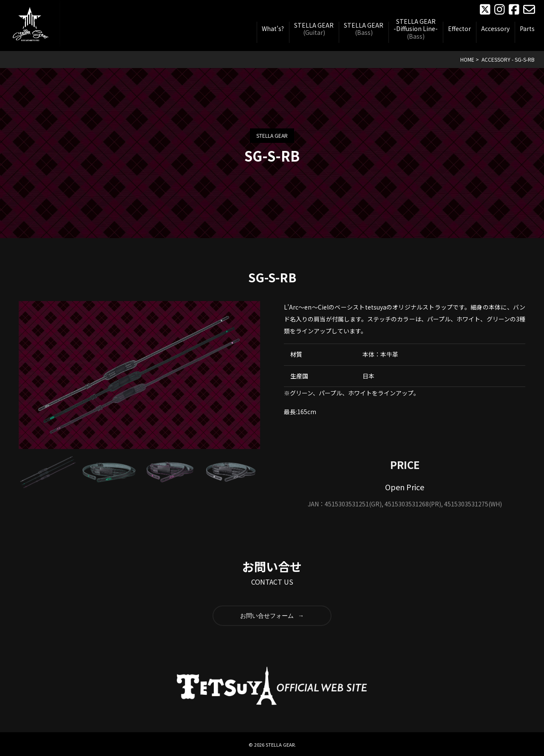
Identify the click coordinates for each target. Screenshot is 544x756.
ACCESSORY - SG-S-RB (508, 59)
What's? (273, 29)
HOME (467, 59)
